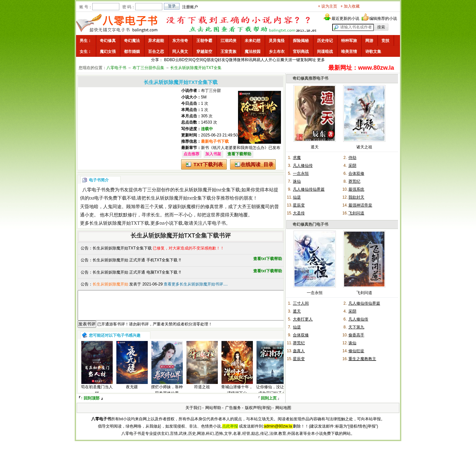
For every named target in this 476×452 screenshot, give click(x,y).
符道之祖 (202, 393)
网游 (369, 41)
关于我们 (193, 414)
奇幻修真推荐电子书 (310, 78)
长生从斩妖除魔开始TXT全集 (196, 68)
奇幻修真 (108, 41)
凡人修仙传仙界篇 (309, 189)
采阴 (352, 166)
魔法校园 (253, 52)
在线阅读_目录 (257, 164)
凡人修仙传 (303, 166)
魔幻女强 (108, 52)
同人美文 (180, 52)
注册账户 (190, 7)
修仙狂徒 (356, 351)
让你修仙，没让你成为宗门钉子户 (272, 396)
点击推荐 (191, 154)
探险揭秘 (301, 41)
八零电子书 (116, 68)
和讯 (249, 60)
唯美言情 (349, 52)
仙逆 (297, 197)
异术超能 (156, 41)
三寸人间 (301, 303)
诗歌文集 (373, 52)
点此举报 (230, 432)
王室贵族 (228, 52)
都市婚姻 (132, 52)
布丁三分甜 (211, 91)
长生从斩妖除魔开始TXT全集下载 (122, 248)
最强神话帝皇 (360, 205)
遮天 (315, 147)
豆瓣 (280, 60)
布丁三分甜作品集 (148, 68)
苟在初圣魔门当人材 (97, 396)
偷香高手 (356, 335)
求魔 (297, 158)
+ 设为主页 (328, 6)
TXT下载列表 (208, 164)
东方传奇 (180, 41)
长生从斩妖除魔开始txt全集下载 (207, 190)
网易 (257, 60)
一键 (296, 60)
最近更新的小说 (345, 19)
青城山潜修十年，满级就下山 (237, 396)
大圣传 (299, 213)
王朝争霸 (204, 41)
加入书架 (213, 154)
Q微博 (231, 60)
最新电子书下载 (215, 141)
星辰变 (299, 205)
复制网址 (308, 60)
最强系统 (356, 189)
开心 (272, 60)
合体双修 (356, 173)
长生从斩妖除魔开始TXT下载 (119, 223)
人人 (264, 60)
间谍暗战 (325, 52)
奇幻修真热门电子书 (310, 224)
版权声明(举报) (258, 414)
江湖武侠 (228, 41)
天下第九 (356, 327)
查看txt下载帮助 (268, 259)
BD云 (174, 60)
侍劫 (352, 158)
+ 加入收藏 (350, 6)
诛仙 (297, 181)
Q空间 (198, 60)
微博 (241, 60)
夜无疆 (132, 393)
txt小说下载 (171, 223)
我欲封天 (356, 197)
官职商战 (301, 52)
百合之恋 (156, 52)
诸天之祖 (364, 147)
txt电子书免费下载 (108, 198)
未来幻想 (253, 41)
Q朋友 (209, 60)
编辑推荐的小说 (383, 19)
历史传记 (325, 41)
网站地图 (283, 414)
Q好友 (220, 60)
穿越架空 (204, 52)
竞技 (385, 41)
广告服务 (233, 414)
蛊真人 (299, 351)
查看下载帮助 (239, 154)
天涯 (288, 60)
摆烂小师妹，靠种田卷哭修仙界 (167, 396)
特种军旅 (349, 41)
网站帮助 (213, 414)
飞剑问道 (356, 213)
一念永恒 (301, 173)
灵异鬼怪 (277, 41)
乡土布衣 (277, 52)
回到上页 (269, 404)
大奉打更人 (303, 319)
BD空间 (186, 60)
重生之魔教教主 (362, 359)
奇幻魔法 (132, 41)
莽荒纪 (354, 181)
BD (167, 60)
